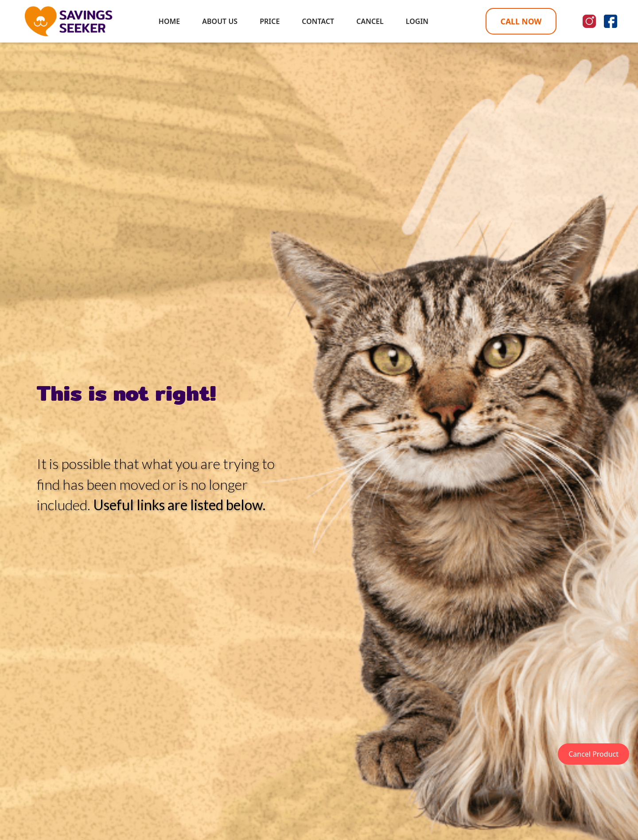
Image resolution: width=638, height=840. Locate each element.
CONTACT (318, 21)
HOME (169, 21)
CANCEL (370, 21)
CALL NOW (521, 21)
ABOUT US (220, 21)
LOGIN (417, 21)
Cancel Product (593, 754)
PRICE (270, 21)
